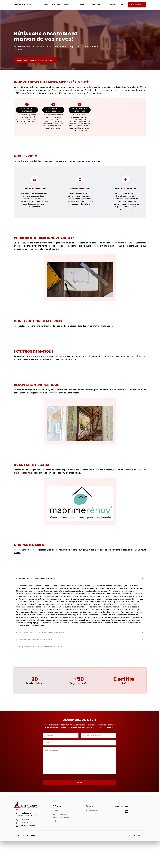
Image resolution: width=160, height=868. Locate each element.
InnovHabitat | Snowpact (29, 835)
